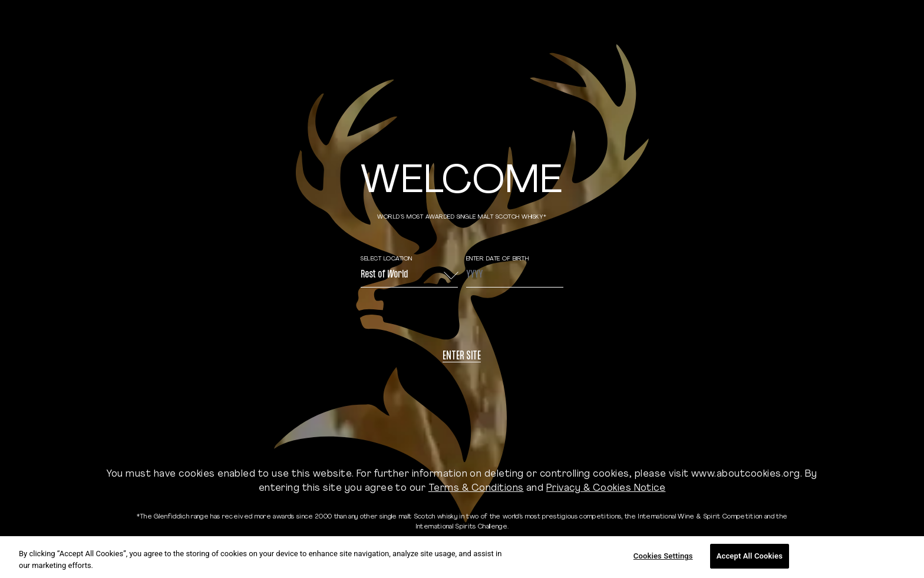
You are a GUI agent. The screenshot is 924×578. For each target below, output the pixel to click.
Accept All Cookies (750, 556)
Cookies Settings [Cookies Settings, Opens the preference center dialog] (663, 556)
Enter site (462, 357)
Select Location (387, 259)
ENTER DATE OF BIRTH (498, 259)
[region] (462, 557)
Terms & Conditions (476, 488)
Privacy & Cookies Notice (606, 488)
